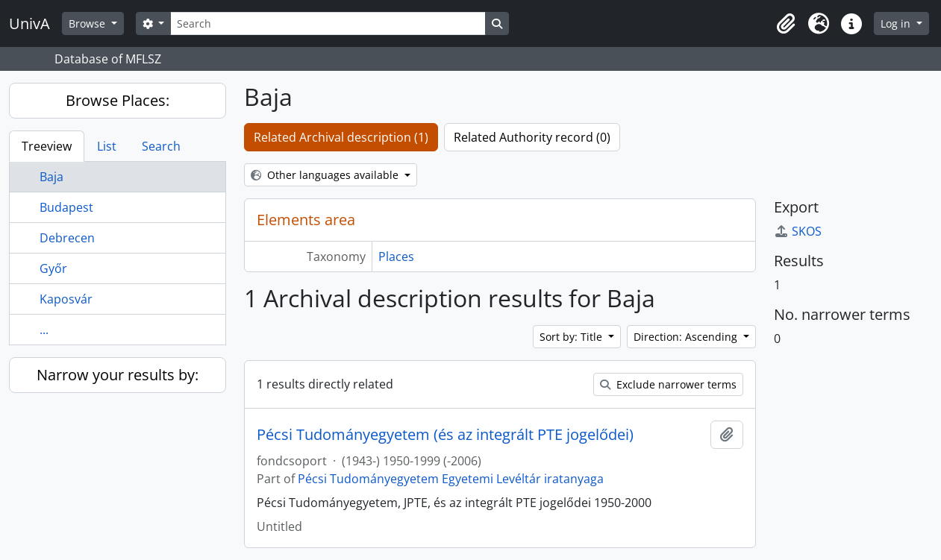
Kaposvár (66, 299)
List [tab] (107, 146)
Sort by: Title (572, 337)
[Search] (328, 23)
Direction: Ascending (687, 337)
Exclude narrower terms (668, 384)
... (44, 330)
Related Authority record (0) (532, 137)
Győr (53, 268)
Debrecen (67, 238)
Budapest (66, 207)
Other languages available (326, 175)
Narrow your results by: (118, 375)
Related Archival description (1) (341, 137)
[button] (786, 24)
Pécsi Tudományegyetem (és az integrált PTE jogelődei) (445, 435)
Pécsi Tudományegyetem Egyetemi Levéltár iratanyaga (451, 479)
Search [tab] (161, 146)
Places (396, 257)
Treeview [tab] (47, 146)
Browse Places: (118, 100)
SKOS (798, 231)
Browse (88, 23)
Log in (897, 23)
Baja (51, 177)
